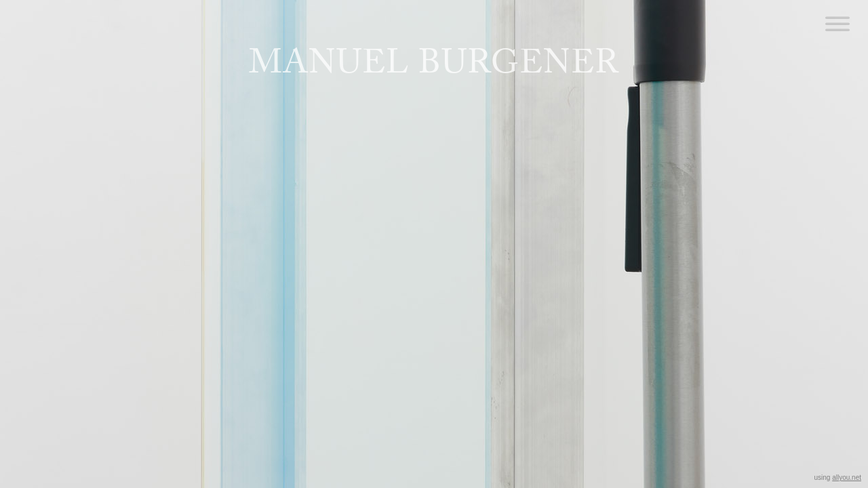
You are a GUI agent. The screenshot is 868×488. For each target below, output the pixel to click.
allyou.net (847, 477)
